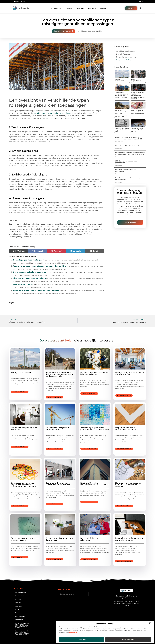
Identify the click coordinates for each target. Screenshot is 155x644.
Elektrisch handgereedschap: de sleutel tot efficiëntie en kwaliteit (129, 485)
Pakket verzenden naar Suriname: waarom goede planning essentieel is (129, 138)
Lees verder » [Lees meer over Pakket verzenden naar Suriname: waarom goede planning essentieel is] (119, 142)
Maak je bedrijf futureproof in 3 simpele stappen (129, 373)
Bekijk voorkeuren (128, 640)
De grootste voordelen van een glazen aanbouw (25, 539)
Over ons (80, 8)
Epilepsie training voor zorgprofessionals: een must (122, 130)
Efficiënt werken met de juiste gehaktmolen (126, 162)
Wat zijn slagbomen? (23, 284)
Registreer (19, 610)
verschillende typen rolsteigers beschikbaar (53, 113)
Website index (20, 616)
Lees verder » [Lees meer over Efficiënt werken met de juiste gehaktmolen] (119, 165)
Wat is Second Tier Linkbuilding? (127, 146)
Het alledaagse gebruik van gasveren (30, 272)
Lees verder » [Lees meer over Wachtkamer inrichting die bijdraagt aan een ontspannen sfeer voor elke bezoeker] (119, 157)
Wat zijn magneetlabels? (136, 80)
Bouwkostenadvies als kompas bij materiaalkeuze (128, 179)
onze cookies (73, 633)
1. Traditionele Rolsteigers (125, 51)
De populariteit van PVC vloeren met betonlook (126, 429)
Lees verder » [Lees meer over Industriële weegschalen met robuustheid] (119, 174)
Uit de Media (20, 596)
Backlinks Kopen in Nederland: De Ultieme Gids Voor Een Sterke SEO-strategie (22, 625)
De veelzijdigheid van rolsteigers (28, 260)
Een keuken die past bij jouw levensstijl (24, 429)
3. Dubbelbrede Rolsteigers (126, 57)
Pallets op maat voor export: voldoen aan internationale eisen (138, 112)
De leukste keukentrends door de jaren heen (59, 539)
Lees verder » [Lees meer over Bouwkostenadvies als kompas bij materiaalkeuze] (119, 182)
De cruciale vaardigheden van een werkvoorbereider (129, 539)
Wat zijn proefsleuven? (119, 80)
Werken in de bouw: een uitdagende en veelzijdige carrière (39, 266)
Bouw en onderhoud (64, 31)
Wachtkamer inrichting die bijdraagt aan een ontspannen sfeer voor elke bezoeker (130, 153)
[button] (150, 624)
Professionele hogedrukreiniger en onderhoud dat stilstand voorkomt (122, 95)
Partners (69, 8)
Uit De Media (56, 8)
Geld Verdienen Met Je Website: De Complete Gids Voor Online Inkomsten (22, 633)
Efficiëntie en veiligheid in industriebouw (58, 429)
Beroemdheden (21, 592)
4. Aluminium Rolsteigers (125, 60)
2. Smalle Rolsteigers (124, 54)
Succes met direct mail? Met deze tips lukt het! (137, 130)
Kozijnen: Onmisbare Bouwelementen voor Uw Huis (94, 484)
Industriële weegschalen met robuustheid (126, 170)
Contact (103, 8)
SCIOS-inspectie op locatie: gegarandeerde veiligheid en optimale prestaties (138, 96)
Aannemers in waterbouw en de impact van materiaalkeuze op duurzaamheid (121, 113)
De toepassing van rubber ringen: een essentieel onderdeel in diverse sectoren (24, 485)
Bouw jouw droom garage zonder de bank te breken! (37, 290)
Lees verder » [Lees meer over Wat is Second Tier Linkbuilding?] (119, 148)
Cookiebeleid (20, 620)
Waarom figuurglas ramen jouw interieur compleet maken (95, 429)
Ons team (92, 8)
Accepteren (82, 640)
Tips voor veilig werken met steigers (29, 278)
